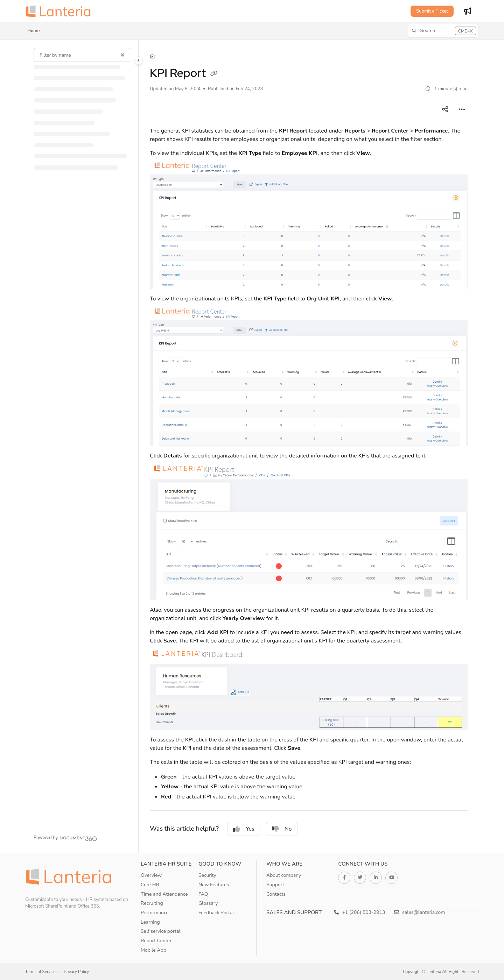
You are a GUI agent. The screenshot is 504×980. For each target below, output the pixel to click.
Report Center (156, 941)
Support (275, 885)
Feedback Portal (216, 913)
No (282, 829)
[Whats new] (468, 11)
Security (207, 875)
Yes (244, 829)
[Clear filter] (122, 55)
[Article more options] (462, 109)
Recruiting (152, 903)
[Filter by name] (82, 55)
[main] (309, 446)
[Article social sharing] (445, 109)
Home (33, 31)
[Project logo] (60, 11)
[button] (443, 31)
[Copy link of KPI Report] (214, 74)
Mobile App (153, 950)
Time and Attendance (164, 894)
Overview (151, 875)
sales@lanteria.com (420, 912)
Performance (155, 913)
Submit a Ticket (432, 11)
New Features (214, 885)
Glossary (208, 903)
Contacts (276, 894)
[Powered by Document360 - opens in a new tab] (65, 838)
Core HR (150, 885)
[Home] (152, 56)
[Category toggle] (139, 61)
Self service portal (161, 931)
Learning (150, 922)
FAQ (203, 894)
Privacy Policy (76, 972)
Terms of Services (41, 972)
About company (284, 875)
